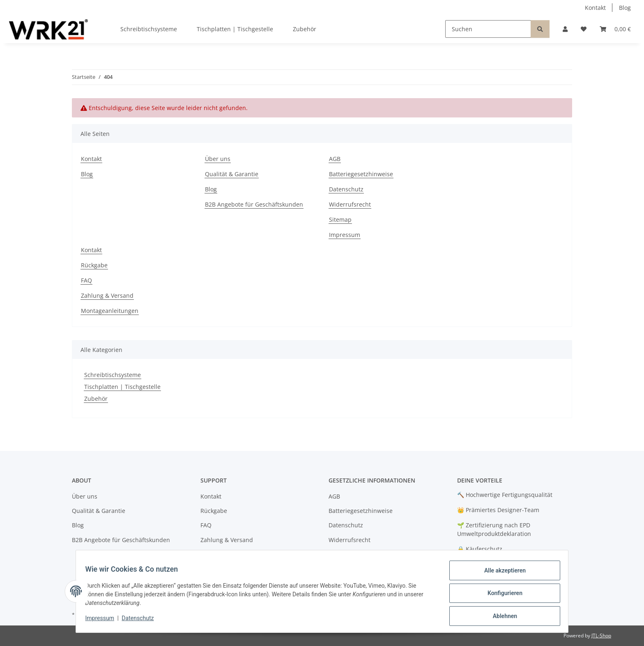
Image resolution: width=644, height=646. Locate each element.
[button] (565, 29)
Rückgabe (94, 265)
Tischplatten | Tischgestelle (122, 387)
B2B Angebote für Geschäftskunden (254, 204)
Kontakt (595, 8)
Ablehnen (501, 617)
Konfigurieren (501, 595)
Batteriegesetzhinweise (361, 174)
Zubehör (96, 399)
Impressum (103, 621)
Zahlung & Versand (107, 295)
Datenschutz (142, 621)
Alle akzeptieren (501, 574)
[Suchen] (488, 29)
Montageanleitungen (110, 311)
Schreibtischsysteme (113, 375)
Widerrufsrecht (350, 204)
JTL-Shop (601, 636)
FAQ (86, 280)
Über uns (218, 159)
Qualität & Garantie (232, 174)
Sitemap (340, 220)
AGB (335, 159)
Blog (625, 8)
